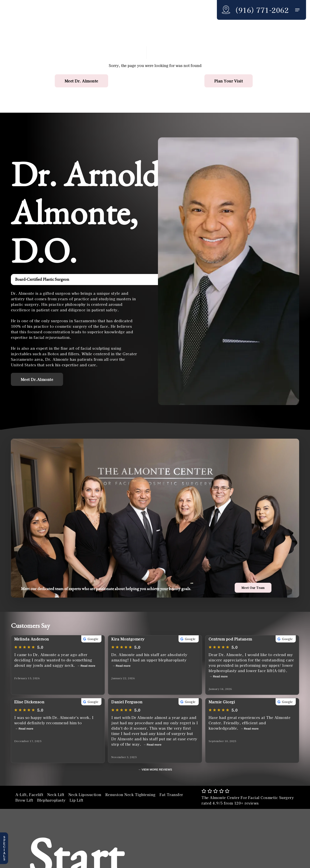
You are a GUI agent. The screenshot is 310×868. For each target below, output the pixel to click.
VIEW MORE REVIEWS (157, 770)
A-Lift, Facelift (29, 794)
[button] (297, 10)
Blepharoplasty (51, 800)
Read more (88, 666)
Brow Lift (24, 800)
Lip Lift (77, 800)
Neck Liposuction (85, 794)
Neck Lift (56, 794)
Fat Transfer (171, 794)
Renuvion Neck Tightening (130, 794)
